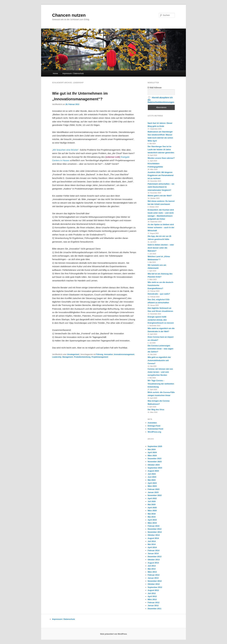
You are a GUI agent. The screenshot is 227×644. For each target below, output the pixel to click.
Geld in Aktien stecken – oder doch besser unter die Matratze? (161, 248)
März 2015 (152, 523)
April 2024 (152, 452)
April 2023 (152, 483)
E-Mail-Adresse (155, 88)
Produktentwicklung (82, 357)
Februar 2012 (154, 602)
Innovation (109, 354)
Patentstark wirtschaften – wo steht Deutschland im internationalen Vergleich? (161, 187)
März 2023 (152, 486)
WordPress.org (154, 432)
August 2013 (153, 563)
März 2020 (152, 511)
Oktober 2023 (154, 465)
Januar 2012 (153, 606)
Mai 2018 (152, 514)
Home (55, 73)
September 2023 (155, 468)
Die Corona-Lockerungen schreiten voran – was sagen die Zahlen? (160, 349)
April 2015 (152, 520)
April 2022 (152, 498)
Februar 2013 (154, 575)
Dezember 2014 (155, 529)
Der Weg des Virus (156, 410)
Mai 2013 (152, 569)
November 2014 (155, 532)
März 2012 (152, 599)
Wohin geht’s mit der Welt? (160, 196)
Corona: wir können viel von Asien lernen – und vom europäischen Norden (160, 372)
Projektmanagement (100, 357)
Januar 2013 (153, 578)
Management (68, 357)
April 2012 (152, 596)
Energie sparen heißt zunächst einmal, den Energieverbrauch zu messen (161, 320)
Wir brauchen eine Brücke (65, 150)
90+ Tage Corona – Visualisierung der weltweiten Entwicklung (161, 384)
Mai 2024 (152, 449)
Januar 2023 (153, 492)
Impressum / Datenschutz (73, 73)
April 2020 (152, 508)
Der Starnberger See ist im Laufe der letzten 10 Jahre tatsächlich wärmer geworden (161, 150)
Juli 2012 (152, 593)
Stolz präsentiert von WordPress (113, 634)
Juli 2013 (152, 566)
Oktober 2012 (154, 584)
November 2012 (155, 581)
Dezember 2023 (155, 459)
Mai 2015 (152, 517)
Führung (100, 354)
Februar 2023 (154, 489)
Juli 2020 (152, 501)
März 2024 (152, 455)
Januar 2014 (153, 553)
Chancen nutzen (69, 15)
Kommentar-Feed (155, 429)
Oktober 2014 (154, 535)
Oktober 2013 (154, 560)
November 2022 (155, 495)
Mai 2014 (152, 544)
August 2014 (153, 538)
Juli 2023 (152, 474)
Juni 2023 (152, 477)
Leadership (57, 357)
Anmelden (152, 423)
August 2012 (153, 590)
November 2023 (155, 462)
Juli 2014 (152, 541)
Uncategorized (73, 354)
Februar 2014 (154, 550)
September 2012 (155, 587)
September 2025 (155, 446)
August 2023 (153, 471)
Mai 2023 (152, 480)
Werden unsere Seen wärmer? (161, 158)
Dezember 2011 (155, 609)
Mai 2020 (152, 504)
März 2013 (152, 572)
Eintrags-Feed (154, 426)
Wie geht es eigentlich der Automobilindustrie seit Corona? (159, 360)
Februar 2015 (154, 526)
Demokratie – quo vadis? (159, 294)
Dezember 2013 (155, 557)
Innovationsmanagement (124, 354)
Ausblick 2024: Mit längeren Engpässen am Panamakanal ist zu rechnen (161, 175)
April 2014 (152, 547)
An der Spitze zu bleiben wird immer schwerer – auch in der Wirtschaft (161, 227)
